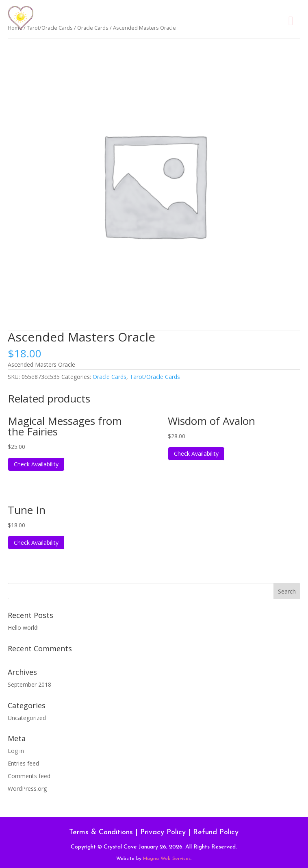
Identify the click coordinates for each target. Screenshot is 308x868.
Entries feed (23, 763)
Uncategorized (27, 718)
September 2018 (29, 684)
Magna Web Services (167, 859)
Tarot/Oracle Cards (155, 377)
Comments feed (29, 776)
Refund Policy (216, 832)
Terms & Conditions (101, 832)
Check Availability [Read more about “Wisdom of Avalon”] (196, 454)
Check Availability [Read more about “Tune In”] (36, 543)
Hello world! (23, 628)
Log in (16, 751)
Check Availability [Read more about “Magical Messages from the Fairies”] (36, 464)
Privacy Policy (163, 832)
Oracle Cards (110, 377)
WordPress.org (27, 789)
